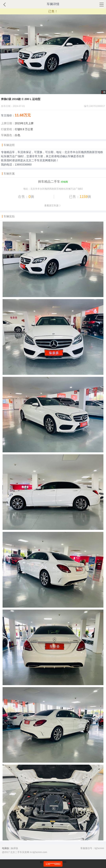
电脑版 (6, 848)
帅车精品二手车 (49, 182)
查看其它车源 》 (53, 206)
